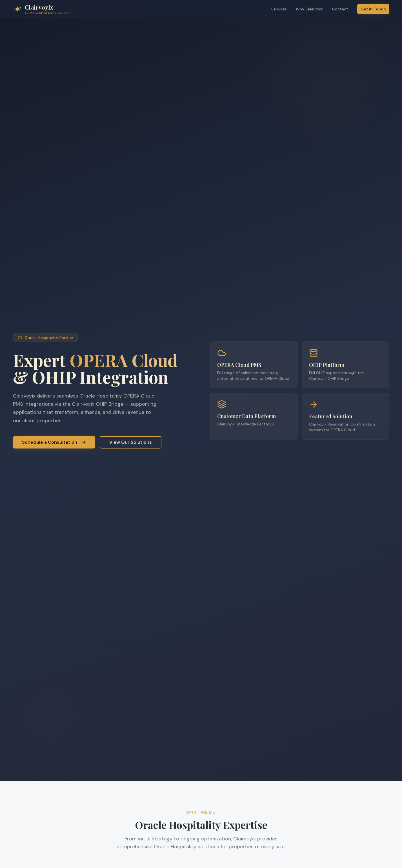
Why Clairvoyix (309, 9)
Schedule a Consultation (54, 442)
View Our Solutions (131, 442)
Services (279, 9)
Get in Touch (373, 9)
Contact (340, 9)
